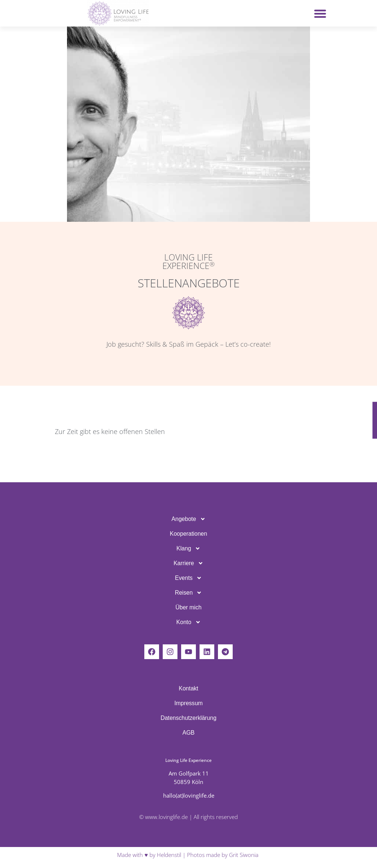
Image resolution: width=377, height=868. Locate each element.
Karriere (188, 563)
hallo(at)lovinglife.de (189, 796)
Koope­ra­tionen (188, 534)
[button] (320, 13)
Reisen (188, 593)
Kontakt (189, 688)
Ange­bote (188, 519)
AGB (189, 733)
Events (188, 578)
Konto (188, 622)
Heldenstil (169, 855)
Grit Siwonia (244, 855)
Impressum (188, 703)
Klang (188, 549)
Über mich (188, 607)
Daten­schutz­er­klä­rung (188, 718)
